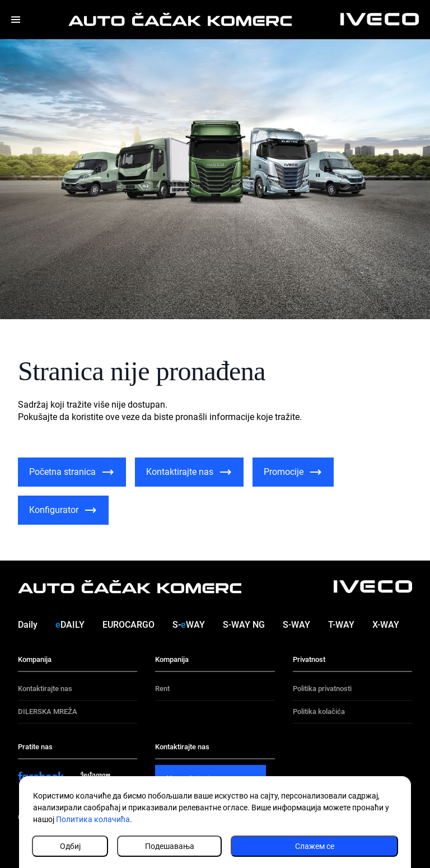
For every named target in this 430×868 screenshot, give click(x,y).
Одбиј (70, 846)
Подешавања (170, 846)
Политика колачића (93, 819)
